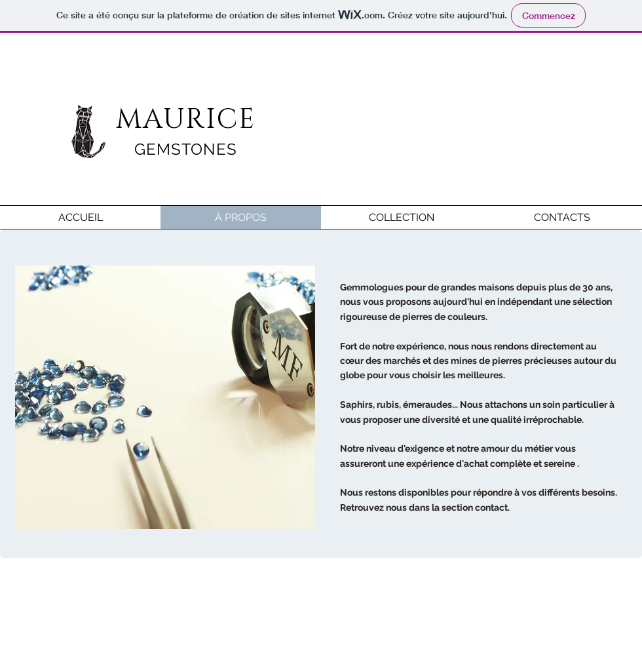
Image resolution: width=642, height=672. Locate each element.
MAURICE (186, 120)
